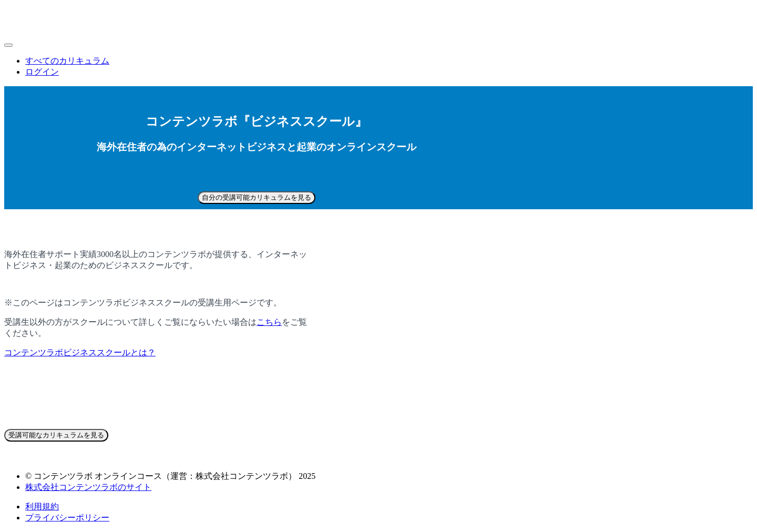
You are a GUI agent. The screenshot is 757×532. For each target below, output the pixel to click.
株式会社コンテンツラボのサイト (88, 487)
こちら (269, 322)
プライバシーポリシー (67, 518)
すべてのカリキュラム (67, 61)
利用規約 (42, 507)
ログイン (42, 72)
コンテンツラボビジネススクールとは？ (80, 352)
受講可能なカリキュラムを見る (56, 435)
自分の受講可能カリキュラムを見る (257, 197)
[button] (8, 45)
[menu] (378, 67)
